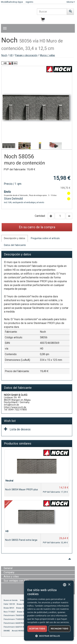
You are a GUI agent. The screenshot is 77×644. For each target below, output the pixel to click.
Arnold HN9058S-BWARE (22, 631)
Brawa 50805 (22, 612)
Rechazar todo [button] (59, 629)
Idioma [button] (71, 2)
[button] (49, 636)
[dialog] (49, 611)
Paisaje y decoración (26, 55)
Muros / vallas (47, 55)
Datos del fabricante (15, 245)
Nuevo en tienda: (11, 600)
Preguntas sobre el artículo (45, 238)
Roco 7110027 (9, 612)
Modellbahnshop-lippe (12, 2)
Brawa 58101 (9, 608)
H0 (11, 55)
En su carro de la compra (37, 227)
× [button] (69, 585)
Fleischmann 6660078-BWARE (16, 623)
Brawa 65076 (22, 608)
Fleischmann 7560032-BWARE (16, 615)
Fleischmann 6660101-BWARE (16, 627)
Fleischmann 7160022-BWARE (16, 619)
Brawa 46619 (22, 604)
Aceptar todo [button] (37, 629)
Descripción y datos (15, 238)
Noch (4, 55)
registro (29, 2)
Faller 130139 (9, 604)
